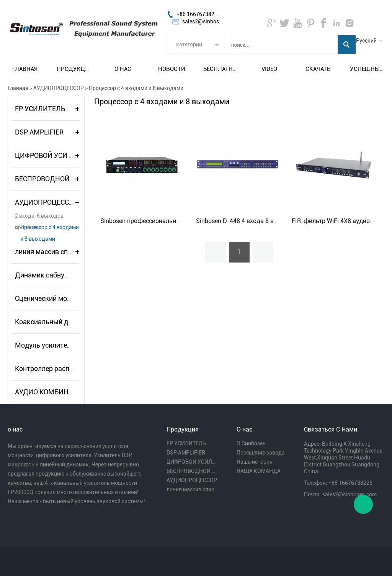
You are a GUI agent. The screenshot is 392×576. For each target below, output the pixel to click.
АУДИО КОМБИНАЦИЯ (51, 392)
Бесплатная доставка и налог (220, 69)
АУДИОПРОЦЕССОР (59, 88)
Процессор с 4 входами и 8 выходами (136, 88)
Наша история (255, 462)
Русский (366, 41)
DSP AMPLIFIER (39, 132)
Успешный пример (367, 69)
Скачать (318, 69)
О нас (123, 69)
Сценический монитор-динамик (66, 298)
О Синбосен (251, 443)
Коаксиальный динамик (54, 322)
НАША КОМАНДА (259, 471)
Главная (25, 69)
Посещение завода (261, 453)
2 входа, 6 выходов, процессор (40, 217)
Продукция (74, 69)
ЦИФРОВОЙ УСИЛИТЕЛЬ (55, 155)
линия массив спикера (51, 252)
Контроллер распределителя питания (75, 368)
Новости (172, 69)
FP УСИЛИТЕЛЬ (40, 109)
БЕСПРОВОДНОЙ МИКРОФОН (62, 179)
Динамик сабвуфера (48, 275)
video (269, 69)
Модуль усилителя (45, 345)
